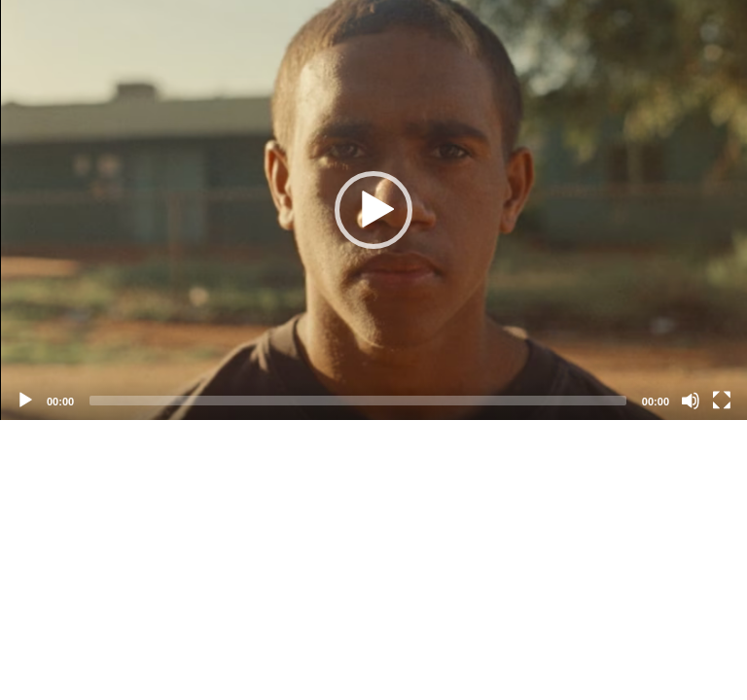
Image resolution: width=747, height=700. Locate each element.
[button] (373, 210)
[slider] (358, 401)
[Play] (25, 401)
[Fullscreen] (722, 401)
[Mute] (691, 401)
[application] (373, 210)
